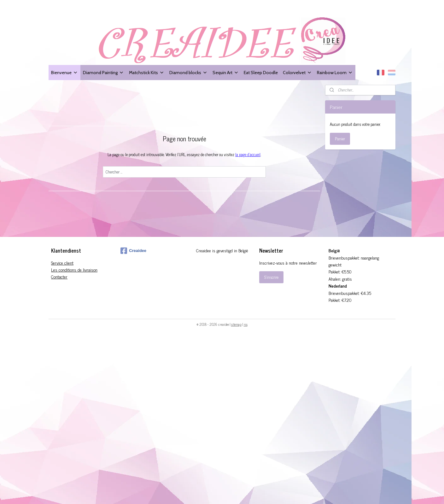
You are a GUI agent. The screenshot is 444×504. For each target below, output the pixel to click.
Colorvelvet (297, 72)
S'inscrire (271, 277)
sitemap (236, 324)
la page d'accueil (248, 154)
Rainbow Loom (335, 72)
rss (246, 324)
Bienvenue (64, 72)
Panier (340, 139)
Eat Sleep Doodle (261, 72)
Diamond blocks (188, 72)
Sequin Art (226, 72)
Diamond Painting (103, 72)
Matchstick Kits (147, 72)
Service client (62, 263)
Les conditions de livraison (74, 270)
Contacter (59, 276)
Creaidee (133, 251)
